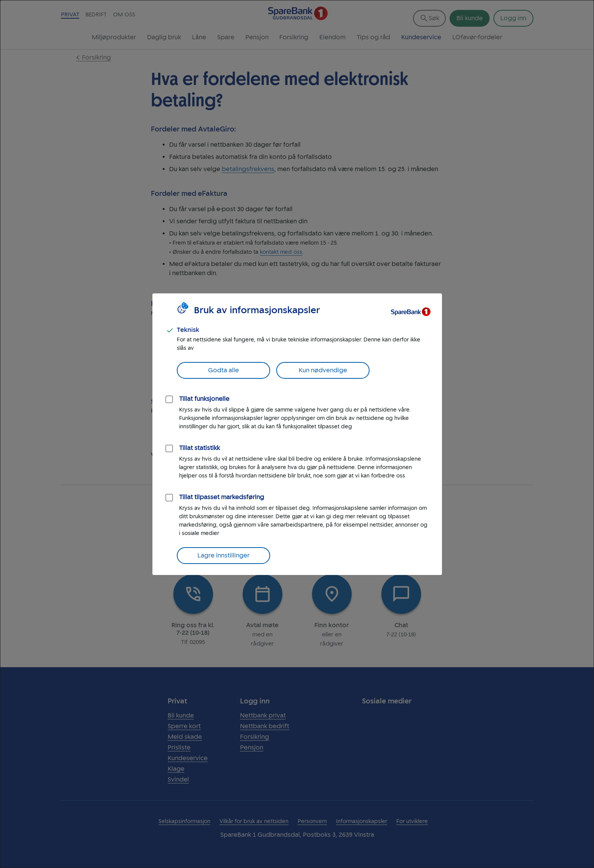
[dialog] (297, 434)
